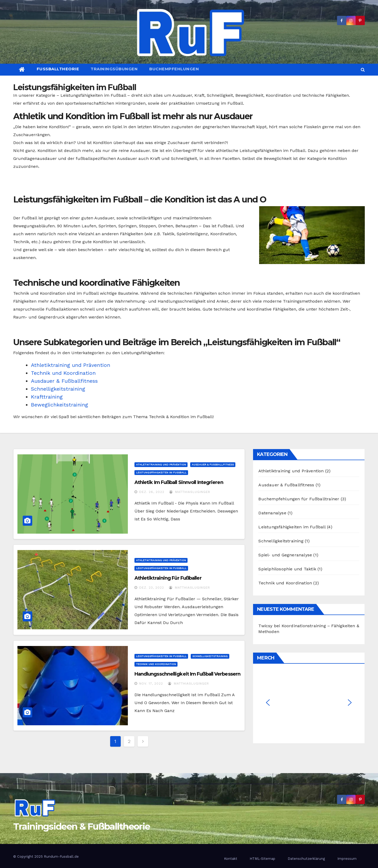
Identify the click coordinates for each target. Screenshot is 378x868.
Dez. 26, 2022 (152, 492)
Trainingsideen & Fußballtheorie (81, 827)
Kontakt (231, 859)
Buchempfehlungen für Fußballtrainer (299, 499)
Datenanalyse (272, 513)
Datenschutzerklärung (306, 859)
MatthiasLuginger (190, 492)
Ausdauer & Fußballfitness (64, 381)
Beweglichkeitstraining (59, 405)
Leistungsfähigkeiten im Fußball (161, 472)
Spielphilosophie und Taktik (287, 569)
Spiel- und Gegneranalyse (285, 555)
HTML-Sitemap (262, 859)
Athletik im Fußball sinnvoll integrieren (179, 482)
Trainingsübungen (114, 69)
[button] (363, 70)
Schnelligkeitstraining (58, 389)
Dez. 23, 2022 (152, 588)
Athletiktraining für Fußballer (168, 578)
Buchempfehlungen (174, 69)
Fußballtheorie (58, 69)
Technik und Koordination (63, 373)
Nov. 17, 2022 (151, 684)
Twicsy (265, 626)
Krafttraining (47, 397)
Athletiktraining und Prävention (71, 365)
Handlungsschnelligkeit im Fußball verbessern (187, 674)
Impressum (347, 859)
